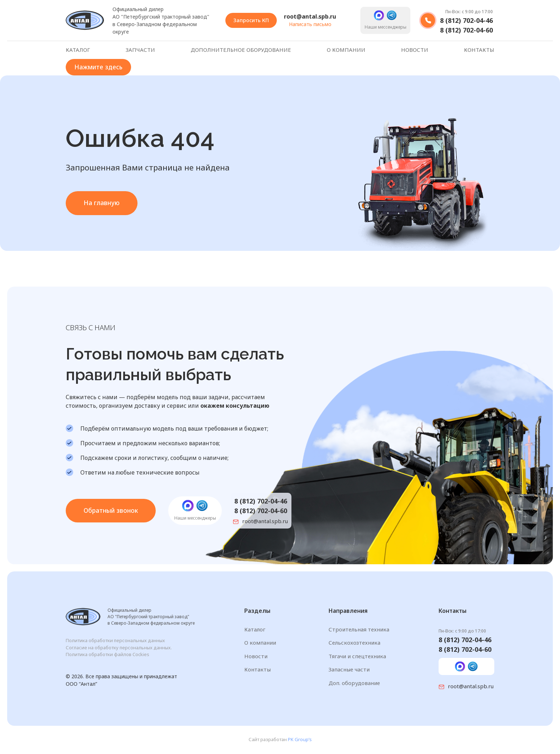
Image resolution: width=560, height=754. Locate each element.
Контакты (479, 50)
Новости (415, 50)
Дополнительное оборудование (241, 50)
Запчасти (140, 50)
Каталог (78, 50)
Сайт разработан (280, 740)
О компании (346, 50)
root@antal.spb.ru (310, 16)
